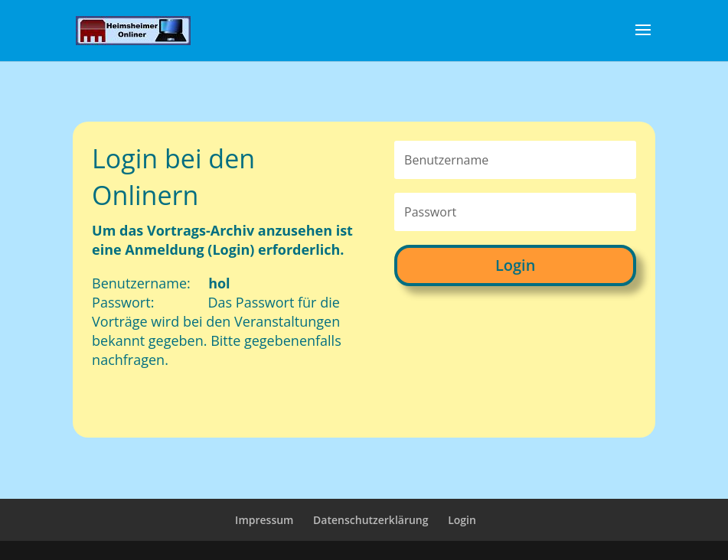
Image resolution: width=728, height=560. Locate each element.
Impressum (264, 520)
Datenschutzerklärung (371, 520)
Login (515, 265)
